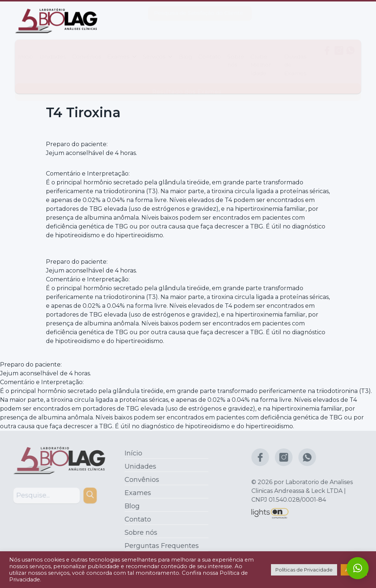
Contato (210, 49)
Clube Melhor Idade (261, 58)
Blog (185, 49)
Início (26, 49)
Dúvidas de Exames (295, 58)
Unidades (53, 49)
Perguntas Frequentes (160, 546)
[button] (358, 568)
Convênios (86, 49)
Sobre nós (236, 54)
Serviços (158, 49)
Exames (122, 49)
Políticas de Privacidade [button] (304, 570)
